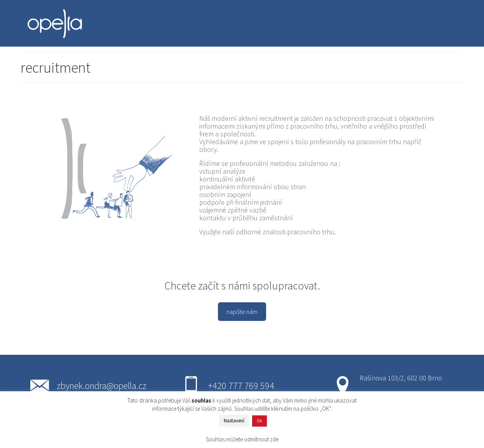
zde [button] (274, 439)
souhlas (201, 400)
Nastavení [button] (234, 421)
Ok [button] (259, 421)
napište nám (242, 312)
